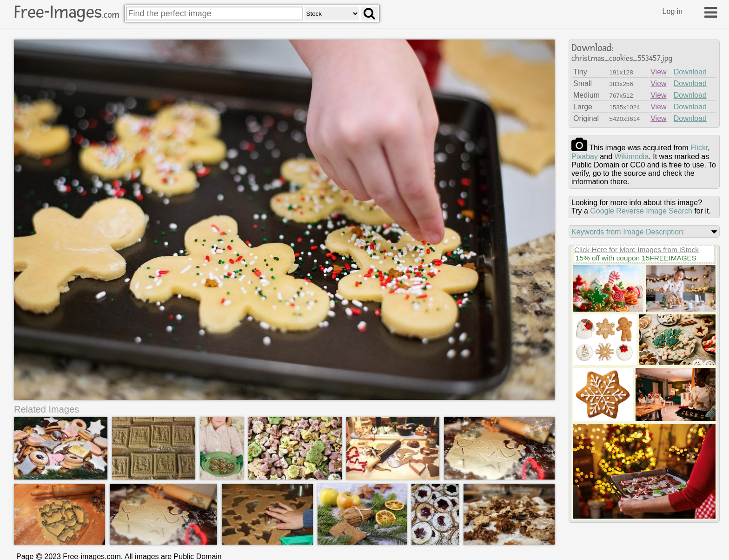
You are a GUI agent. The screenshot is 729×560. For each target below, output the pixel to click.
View (658, 72)
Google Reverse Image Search (641, 211)
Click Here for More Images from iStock (636, 250)
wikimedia (632, 157)
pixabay (585, 157)
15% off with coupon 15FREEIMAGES (636, 258)
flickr (699, 148)
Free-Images (66, 12)
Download (690, 72)
